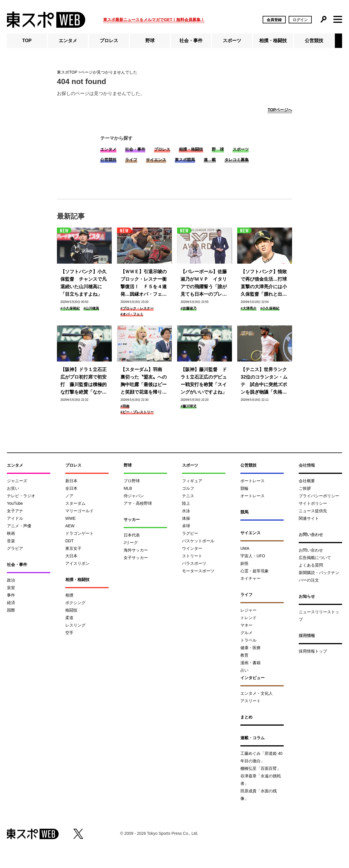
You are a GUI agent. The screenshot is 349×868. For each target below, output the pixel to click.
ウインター (192, 548)
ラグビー (190, 533)
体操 (186, 518)
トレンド (248, 618)
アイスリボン (77, 563)
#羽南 (125, 406)
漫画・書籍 (250, 663)
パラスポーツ (194, 563)
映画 (11, 533)
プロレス (109, 41)
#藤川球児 (189, 406)
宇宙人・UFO (253, 556)
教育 (244, 655)
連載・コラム (253, 738)
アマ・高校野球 (138, 503)
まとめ (246, 717)
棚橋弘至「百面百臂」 (261, 768)
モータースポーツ (198, 571)
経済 (11, 603)
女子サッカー (136, 558)
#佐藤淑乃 (189, 308)
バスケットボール (198, 541)
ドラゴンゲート (79, 533)
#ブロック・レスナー (137, 308)
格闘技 (71, 610)
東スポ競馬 (185, 160)
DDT (69, 541)
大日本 (71, 556)
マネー (246, 625)
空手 (69, 633)
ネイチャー (250, 578)
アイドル (15, 518)
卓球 (186, 526)
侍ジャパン (134, 496)
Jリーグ (131, 543)
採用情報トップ (313, 651)
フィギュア (192, 481)
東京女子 (73, 548)
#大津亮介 (249, 308)
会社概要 (307, 481)
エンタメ (68, 41)
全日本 (71, 488)
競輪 (244, 488)
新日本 (71, 481)
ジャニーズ (17, 481)
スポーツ (232, 41)
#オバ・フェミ (132, 314)
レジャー (248, 610)
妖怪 (244, 563)
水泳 (186, 511)
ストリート (192, 556)
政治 (11, 580)
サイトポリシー (313, 503)
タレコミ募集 (237, 160)
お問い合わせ (311, 550)
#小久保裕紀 (70, 308)
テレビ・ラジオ (21, 496)
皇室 (11, 588)
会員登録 (274, 20)
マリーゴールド (79, 511)
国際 (11, 610)
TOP (27, 41)
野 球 (218, 149)
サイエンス (156, 160)
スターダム (75, 503)
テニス (188, 496)
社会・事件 (191, 41)
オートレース (253, 496)
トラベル (248, 640)
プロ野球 (132, 481)
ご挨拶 (305, 488)
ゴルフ (188, 488)
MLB (128, 488)
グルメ (246, 633)
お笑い (13, 488)
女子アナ (15, 511)
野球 (150, 41)
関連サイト (309, 518)
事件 (11, 595)
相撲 (69, 595)
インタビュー (253, 678)
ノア (69, 496)
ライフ (131, 160)
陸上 (186, 503)
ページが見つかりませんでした (109, 72)
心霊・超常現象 (255, 571)
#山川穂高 (91, 308)
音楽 (11, 541)
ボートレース (253, 481)
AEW (70, 526)
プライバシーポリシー (319, 496)
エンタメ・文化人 (257, 693)
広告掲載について (315, 558)
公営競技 (314, 41)
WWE (70, 518)
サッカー (132, 519)
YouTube (15, 503)
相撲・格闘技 (273, 41)
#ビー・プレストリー (137, 412)
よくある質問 (311, 565)
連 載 (210, 160)
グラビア (15, 548)
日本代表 (132, 535)
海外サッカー (136, 550)
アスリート (250, 701)
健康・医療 (250, 648)
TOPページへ (280, 110)
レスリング (75, 625)
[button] (338, 41)
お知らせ (307, 596)
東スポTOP (67, 72)
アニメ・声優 (19, 526)
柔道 (69, 618)
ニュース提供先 (313, 511)
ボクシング (75, 603)
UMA (245, 548)
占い (244, 670)
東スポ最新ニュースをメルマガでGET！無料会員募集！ (154, 20)
